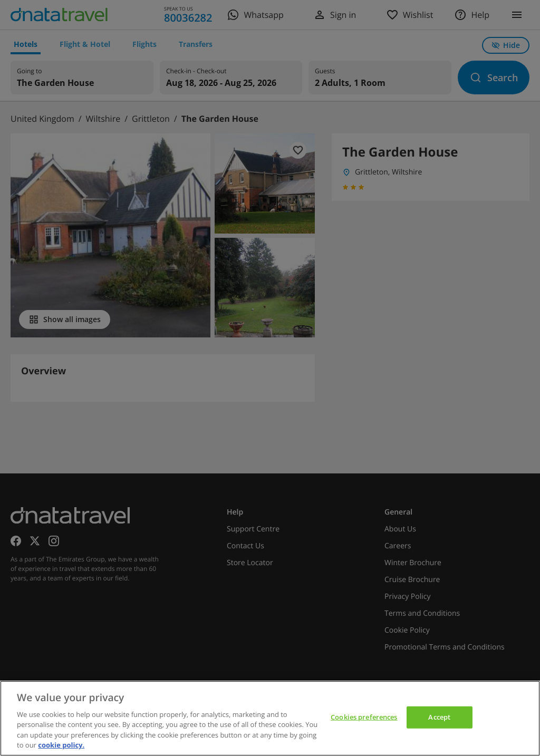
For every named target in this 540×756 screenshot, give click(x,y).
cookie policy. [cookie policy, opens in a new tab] (61, 745)
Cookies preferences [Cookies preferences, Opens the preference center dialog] (364, 717)
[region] (270, 718)
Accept (439, 717)
